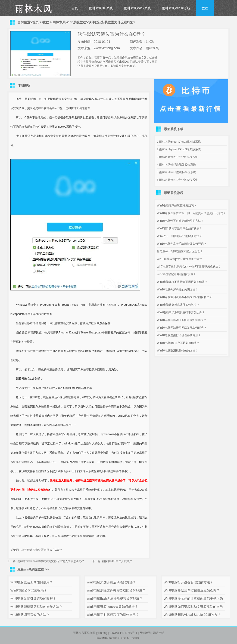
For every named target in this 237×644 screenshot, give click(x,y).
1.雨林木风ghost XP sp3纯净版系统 (179, 142)
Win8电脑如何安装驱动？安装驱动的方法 (193, 607)
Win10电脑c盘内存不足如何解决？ (178, 343)
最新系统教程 (174, 193)
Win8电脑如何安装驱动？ (29, 590)
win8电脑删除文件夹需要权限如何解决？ (116, 590)
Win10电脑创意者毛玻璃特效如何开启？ (182, 244)
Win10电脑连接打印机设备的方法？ (179, 335)
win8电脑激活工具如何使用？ (32, 582)
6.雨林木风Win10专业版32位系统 (177, 180)
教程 (205, 8)
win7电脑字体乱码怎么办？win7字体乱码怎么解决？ (189, 267)
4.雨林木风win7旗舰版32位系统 (176, 165)
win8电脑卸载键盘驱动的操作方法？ (36, 607)
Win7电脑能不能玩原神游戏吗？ (177, 206)
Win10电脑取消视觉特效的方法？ (178, 351)
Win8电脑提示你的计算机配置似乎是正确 (193, 598)
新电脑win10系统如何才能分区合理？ (180, 251)
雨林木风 (102, 638)
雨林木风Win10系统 (176, 8)
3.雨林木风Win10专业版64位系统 (177, 157)
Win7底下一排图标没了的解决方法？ (179, 236)
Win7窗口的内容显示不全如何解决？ (179, 228)
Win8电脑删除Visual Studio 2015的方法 (192, 615)
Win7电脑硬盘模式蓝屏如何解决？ (178, 305)
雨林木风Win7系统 (137, 8)
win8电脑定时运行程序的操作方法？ (113, 615)
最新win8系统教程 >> (33, 569)
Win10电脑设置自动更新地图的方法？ (180, 221)
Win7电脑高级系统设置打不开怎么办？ (181, 312)
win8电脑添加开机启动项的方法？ (111, 582)
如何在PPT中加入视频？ (117, 561)
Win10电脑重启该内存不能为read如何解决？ (184, 297)
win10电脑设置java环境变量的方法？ (180, 259)
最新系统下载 (174, 129)
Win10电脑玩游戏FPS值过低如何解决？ (182, 320)
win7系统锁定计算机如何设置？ (176, 274)
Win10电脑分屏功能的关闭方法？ (178, 290)
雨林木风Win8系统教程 (69, 22)
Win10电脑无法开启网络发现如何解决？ (182, 328)
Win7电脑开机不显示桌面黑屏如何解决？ (182, 282)
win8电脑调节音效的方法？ (30, 615)
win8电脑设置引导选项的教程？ (33, 598)
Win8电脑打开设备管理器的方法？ (188, 582)
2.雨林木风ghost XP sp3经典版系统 (179, 149)
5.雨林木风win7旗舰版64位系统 (176, 172)
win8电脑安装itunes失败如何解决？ (112, 607)
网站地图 (145, 633)
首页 (75, 8)
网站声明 (159, 633)
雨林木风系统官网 (84, 633)
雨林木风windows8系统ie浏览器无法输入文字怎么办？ (51, 561)
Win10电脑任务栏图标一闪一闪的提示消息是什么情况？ (191, 213)
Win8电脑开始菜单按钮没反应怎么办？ (192, 590)
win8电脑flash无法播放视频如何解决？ (115, 598)
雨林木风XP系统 (101, 8)
